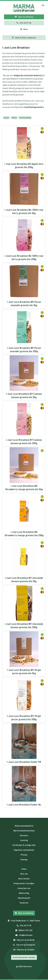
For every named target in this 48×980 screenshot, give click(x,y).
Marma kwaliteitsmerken (24, 831)
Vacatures (24, 903)
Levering (24, 840)
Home (24, 869)
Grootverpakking (25, 118)
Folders (14, 118)
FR (43, 5)
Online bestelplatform (24, 826)
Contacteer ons (24, 888)
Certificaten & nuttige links (24, 845)
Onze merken (24, 879)
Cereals (6, 118)
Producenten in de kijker (24, 883)
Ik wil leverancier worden (24, 957)
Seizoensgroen (24, 898)
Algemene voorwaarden (24, 850)
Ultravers (24, 835)
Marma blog (24, 893)
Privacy (24, 855)
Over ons (24, 874)
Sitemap (24, 860)
